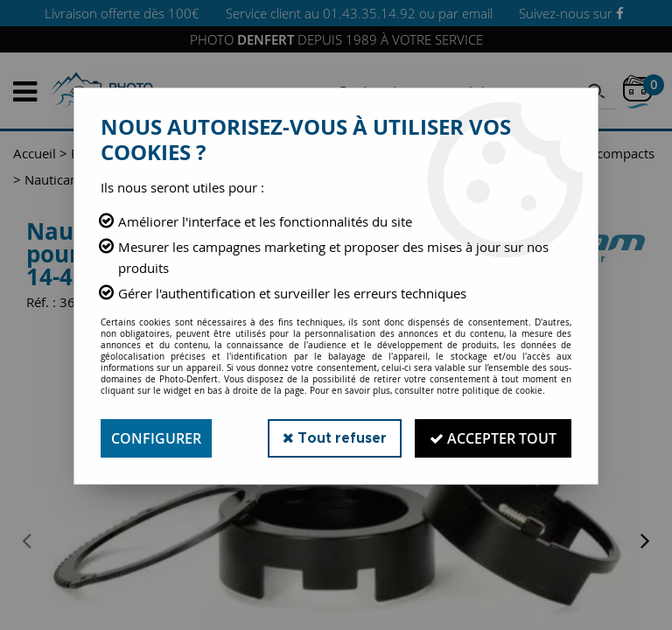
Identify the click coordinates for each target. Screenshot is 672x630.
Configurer (156, 438)
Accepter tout (493, 438)
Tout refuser (335, 438)
